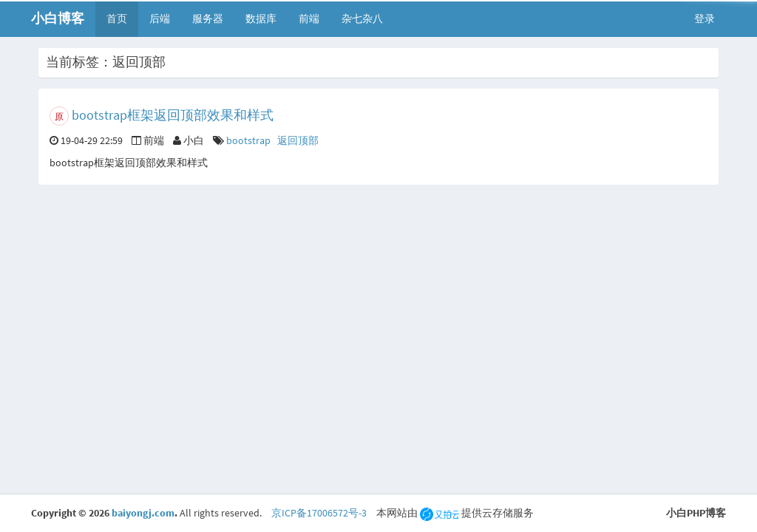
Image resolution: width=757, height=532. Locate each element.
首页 (117, 18)
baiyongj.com (143, 513)
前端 (309, 18)
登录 (705, 18)
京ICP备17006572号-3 (319, 513)
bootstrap (248, 140)
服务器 (208, 18)
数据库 (261, 18)
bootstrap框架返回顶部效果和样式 (173, 115)
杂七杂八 (362, 18)
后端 (160, 18)
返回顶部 (298, 140)
